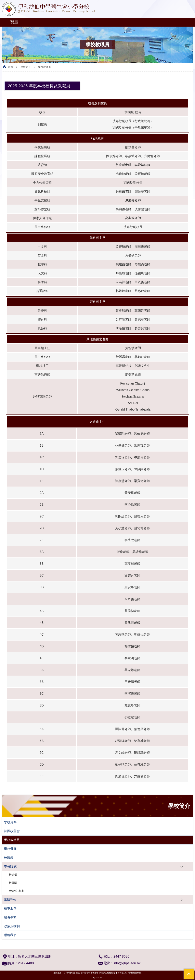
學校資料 (10, 822)
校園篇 (13, 883)
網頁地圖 (58, 973)
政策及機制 (12, 926)
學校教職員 (12, 840)
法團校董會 (12, 831)
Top (194, 971)
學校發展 (10, 849)
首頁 (10, 67)
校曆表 (9, 858)
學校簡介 (26, 67)
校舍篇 (13, 875)
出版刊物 (10, 900)
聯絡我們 (10, 935)
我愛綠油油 (16, 891)
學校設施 (10, 866)
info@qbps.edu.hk (127, 963)
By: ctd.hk (97, 978)
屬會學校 (10, 917)
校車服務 (10, 908)
